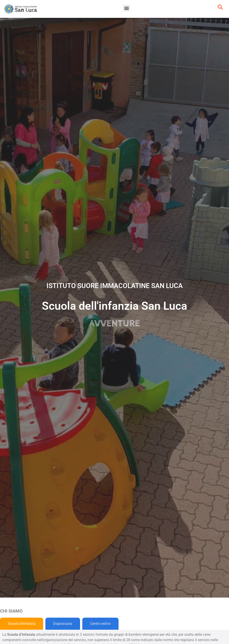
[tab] (22, 624)
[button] (126, 8)
